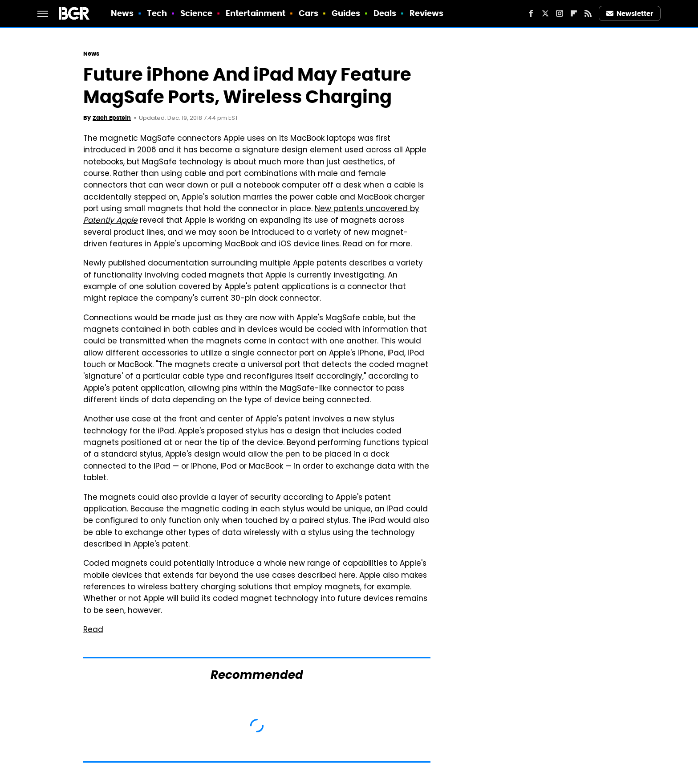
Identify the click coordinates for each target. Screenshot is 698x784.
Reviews (427, 13)
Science (197, 13)
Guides (346, 13)
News (122, 13)
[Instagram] (560, 13)
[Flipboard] (574, 13)
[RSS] (588, 13)
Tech (157, 13)
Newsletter (630, 14)
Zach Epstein (112, 118)
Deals (385, 13)
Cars (308, 13)
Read (93, 630)
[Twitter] (545, 13)
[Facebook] (531, 13)
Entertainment (256, 13)
